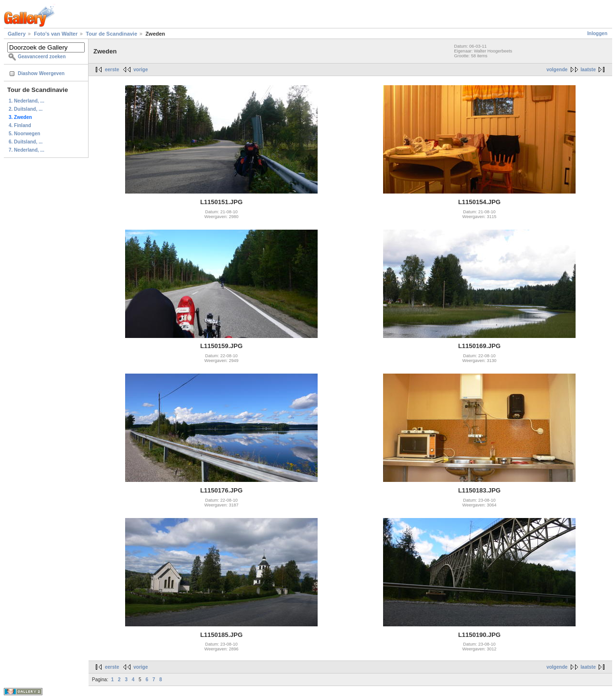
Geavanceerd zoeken (42, 57)
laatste (588, 70)
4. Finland (20, 125)
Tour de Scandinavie (111, 34)
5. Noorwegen (25, 134)
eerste (112, 70)
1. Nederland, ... (26, 101)
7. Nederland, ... (26, 150)
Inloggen (597, 33)
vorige (141, 70)
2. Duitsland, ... (26, 109)
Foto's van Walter (56, 34)
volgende (557, 70)
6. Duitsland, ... (26, 142)
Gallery (17, 34)
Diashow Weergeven (41, 73)
